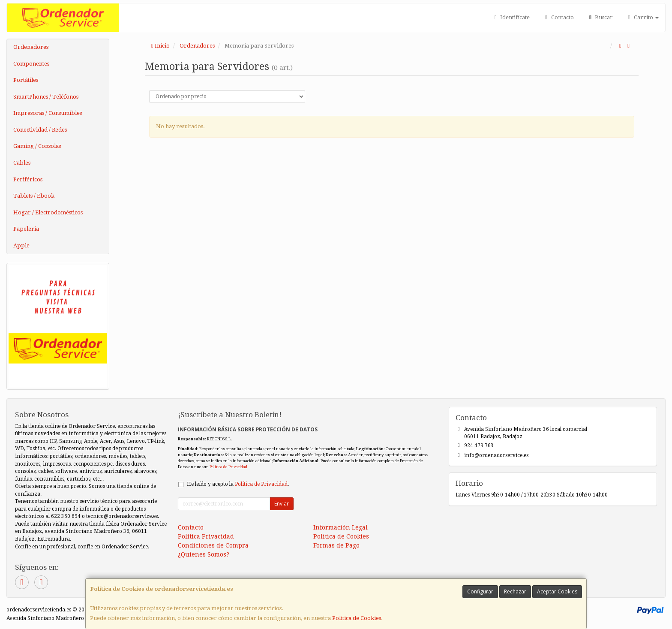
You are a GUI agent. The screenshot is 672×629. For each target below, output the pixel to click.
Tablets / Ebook (34, 196)
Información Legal (340, 527)
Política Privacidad (206, 536)
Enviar (282, 504)
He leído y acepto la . (238, 484)
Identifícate (511, 17)
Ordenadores (31, 47)
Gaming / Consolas (37, 146)
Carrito (642, 17)
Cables (22, 163)
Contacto (558, 17)
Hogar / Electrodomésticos (48, 212)
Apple (21, 245)
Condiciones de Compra (213, 545)
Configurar (480, 591)
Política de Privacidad (228, 467)
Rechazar (515, 591)
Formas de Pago (336, 545)
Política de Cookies (357, 618)
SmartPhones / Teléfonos (46, 97)
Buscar (600, 17)
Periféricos (28, 179)
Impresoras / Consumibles (48, 113)
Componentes (31, 64)
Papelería (26, 229)
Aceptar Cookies (557, 591)
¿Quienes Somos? (204, 554)
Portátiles (26, 80)
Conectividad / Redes (40, 130)
